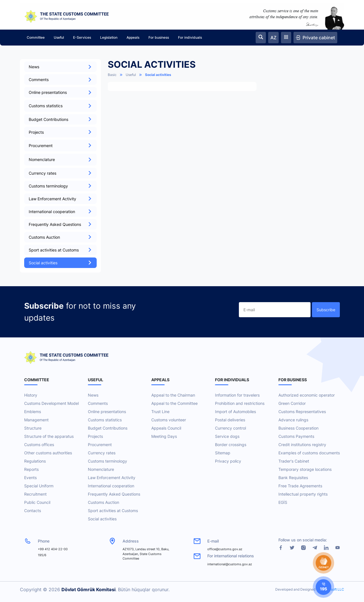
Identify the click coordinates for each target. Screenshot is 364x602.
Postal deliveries (230, 420)
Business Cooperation (298, 428)
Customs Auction (60, 237)
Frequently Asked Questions (60, 224)
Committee (36, 37)
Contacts (33, 511)
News (60, 67)
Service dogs (227, 436)
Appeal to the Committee (174, 403)
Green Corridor (292, 403)
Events (30, 478)
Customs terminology (60, 186)
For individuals (190, 37)
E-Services (82, 37)
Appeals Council (166, 428)
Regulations (35, 461)
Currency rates (60, 173)
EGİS (283, 502)
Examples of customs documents (309, 453)
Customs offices (39, 445)
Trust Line (160, 412)
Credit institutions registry (302, 445)
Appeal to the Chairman (173, 395)
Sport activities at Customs (60, 250)
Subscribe (326, 310)
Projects (60, 132)
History (31, 395)
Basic (112, 75)
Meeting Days (164, 436)
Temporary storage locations (305, 469)
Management (36, 420)
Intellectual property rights (303, 494)
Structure (33, 428)
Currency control (230, 428)
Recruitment (35, 494)
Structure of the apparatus (49, 436)
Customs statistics (105, 420)
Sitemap (223, 453)
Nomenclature (101, 469)
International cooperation (60, 212)
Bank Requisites (293, 478)
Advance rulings (293, 420)
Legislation (109, 37)
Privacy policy (228, 461)
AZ (273, 38)
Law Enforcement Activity (60, 199)
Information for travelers (237, 395)
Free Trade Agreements (300, 486)
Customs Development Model (51, 403)
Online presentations (60, 92)
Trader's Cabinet (294, 461)
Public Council (37, 502)
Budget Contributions (60, 119)
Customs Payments (296, 436)
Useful (59, 37)
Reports (31, 469)
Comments (60, 80)
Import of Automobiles (235, 412)
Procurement (100, 445)
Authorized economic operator (307, 395)
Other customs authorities (48, 453)
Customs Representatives (302, 412)
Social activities (60, 263)
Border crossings (231, 445)
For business (159, 37)
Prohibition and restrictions (240, 403)
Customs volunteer (169, 420)
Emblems (33, 412)
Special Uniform (39, 486)
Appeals (133, 37)
